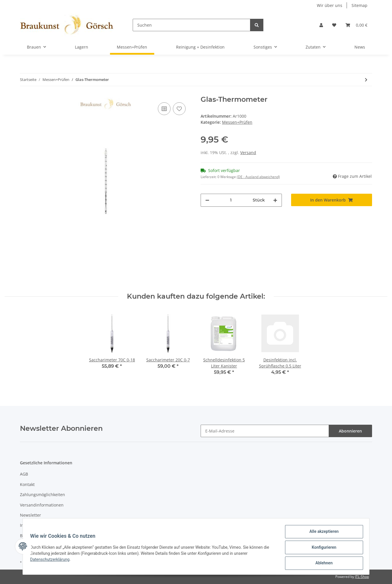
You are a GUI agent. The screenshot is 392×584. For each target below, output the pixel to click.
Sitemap (359, 5)
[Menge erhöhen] (275, 200)
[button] (321, 25)
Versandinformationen (42, 505)
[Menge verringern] (207, 200)
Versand (248, 153)
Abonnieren (350, 431)
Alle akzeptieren (322, 533)
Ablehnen (322, 563)
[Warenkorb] (356, 25)
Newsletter (30, 515)
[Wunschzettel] (334, 25)
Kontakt (27, 484)
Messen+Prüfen (237, 122)
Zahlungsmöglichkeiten (42, 495)
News (360, 47)
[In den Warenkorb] (332, 200)
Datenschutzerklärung (52, 561)
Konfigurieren (322, 548)
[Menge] (231, 200)
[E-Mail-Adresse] (265, 431)
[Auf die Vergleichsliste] (164, 109)
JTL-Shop (362, 577)
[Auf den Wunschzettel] (179, 109)
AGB (24, 474)
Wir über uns (330, 5)
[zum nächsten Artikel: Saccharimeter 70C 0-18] (366, 80)
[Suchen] (192, 25)
